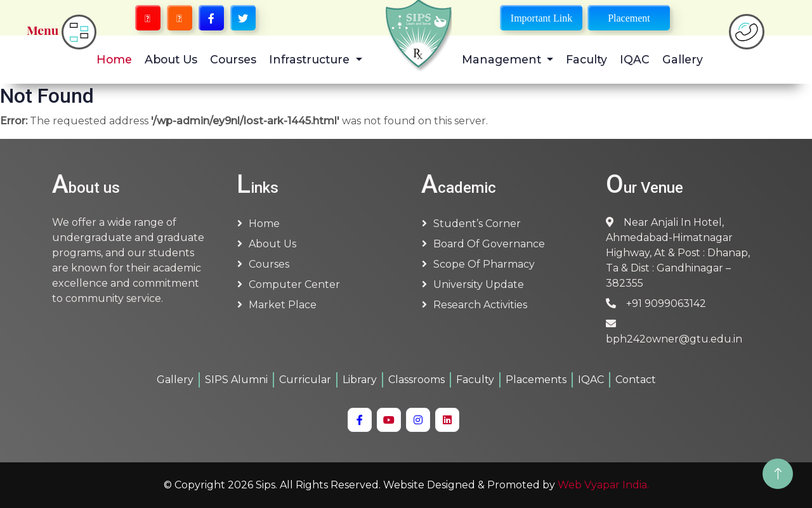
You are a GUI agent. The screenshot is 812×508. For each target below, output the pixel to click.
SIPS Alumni (236, 380)
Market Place (283, 305)
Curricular (305, 380)
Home (114, 59)
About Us (171, 59)
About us (272, 244)
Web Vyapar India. (603, 485)
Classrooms (416, 380)
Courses (233, 59)
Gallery (683, 59)
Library (360, 380)
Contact (636, 380)
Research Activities (480, 305)
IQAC (635, 59)
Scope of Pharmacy (484, 264)
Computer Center (294, 284)
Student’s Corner (477, 224)
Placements (536, 380)
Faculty (586, 59)
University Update (479, 284)
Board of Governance (489, 244)
